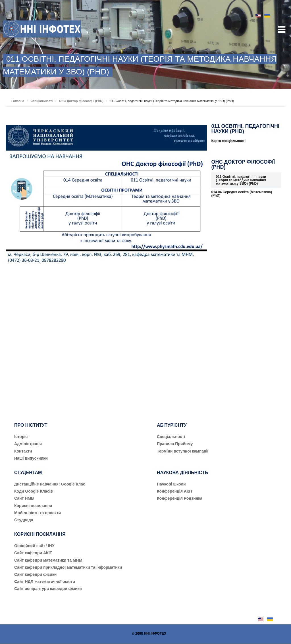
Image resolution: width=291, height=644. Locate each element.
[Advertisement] (246, 299)
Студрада (24, 520)
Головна (18, 101)
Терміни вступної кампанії (183, 451)
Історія (21, 437)
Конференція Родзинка (180, 498)
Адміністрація (28, 444)
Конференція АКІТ (175, 491)
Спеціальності (41, 101)
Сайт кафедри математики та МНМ (48, 560)
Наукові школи (171, 484)
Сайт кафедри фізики (35, 574)
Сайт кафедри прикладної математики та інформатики (68, 567)
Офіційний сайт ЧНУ (34, 546)
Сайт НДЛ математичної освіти (45, 582)
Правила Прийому (175, 444)
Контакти (23, 451)
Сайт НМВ (24, 498)
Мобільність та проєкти (38, 513)
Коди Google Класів (34, 491)
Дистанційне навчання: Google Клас (50, 484)
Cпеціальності (171, 437)
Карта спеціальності (228, 141)
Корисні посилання (33, 506)
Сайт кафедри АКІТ (33, 553)
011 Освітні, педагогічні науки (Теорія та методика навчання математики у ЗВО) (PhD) (241, 180)
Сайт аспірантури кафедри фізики (48, 589)
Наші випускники (31, 458)
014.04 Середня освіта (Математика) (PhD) (242, 194)
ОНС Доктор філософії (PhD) (81, 101)
